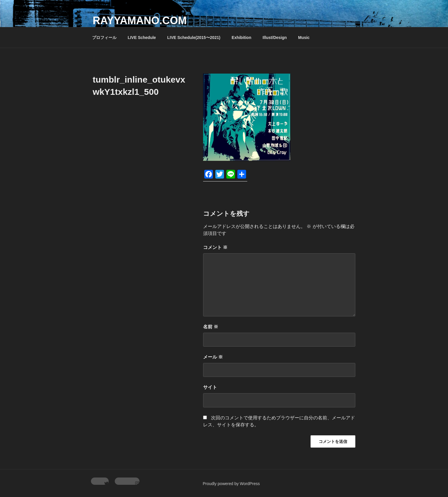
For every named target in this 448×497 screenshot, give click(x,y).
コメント (215, 247)
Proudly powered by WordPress (231, 484)
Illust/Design (275, 38)
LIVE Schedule (142, 38)
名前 (211, 327)
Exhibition (241, 38)
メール (213, 357)
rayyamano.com (140, 21)
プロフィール (104, 38)
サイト (210, 387)
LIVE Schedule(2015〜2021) (194, 38)
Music (304, 38)
